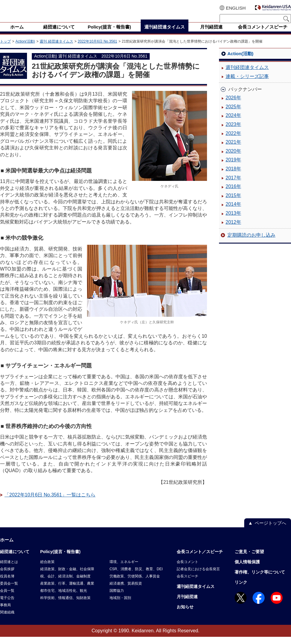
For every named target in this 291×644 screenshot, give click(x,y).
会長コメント (187, 569)
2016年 (233, 194)
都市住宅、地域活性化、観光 (64, 598)
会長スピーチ (187, 583)
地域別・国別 (120, 605)
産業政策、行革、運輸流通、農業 (67, 591)
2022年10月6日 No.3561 (97, 49)
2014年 (233, 211)
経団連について (15, 559)
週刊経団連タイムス (247, 75)
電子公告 (7, 605)
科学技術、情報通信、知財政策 (65, 605)
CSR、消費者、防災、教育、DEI (136, 576)
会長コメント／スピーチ (200, 559)
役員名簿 (7, 583)
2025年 (233, 114)
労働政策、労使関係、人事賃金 (135, 583)
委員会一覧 (9, 591)
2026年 (233, 105)
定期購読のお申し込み (251, 242)
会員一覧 (7, 598)
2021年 (233, 149)
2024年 (233, 123)
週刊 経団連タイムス (56, 49)
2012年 (233, 229)
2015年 (233, 203)
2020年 (233, 158)
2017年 (233, 185)
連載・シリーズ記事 (247, 84)
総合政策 (47, 569)
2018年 (233, 176)
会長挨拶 (7, 576)
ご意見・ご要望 (249, 559)
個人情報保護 (247, 569)
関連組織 (7, 619)
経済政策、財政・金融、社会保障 (67, 576)
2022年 (233, 141)
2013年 (233, 220)
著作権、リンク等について (260, 579)
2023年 (233, 132)
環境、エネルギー (124, 569)
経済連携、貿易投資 (126, 591)
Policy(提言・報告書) (60, 559)
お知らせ (185, 614)
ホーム (7, 547)
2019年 (233, 167)
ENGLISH (236, 8)
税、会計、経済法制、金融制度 (65, 583)
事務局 (5, 612)
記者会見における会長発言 (198, 576)
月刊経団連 (187, 604)
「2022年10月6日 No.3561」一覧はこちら (50, 502)
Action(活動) (25, 49)
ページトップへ (270, 530)
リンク (241, 589)
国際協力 (117, 598)
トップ (5, 49)
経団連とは (9, 569)
